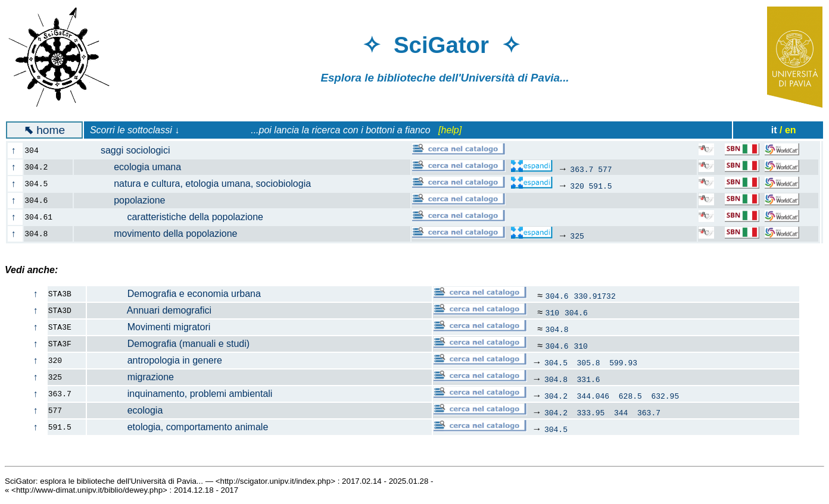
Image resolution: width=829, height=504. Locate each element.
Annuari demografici (149, 310)
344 (621, 412)
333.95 (591, 412)
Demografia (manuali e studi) (169, 344)
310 (552, 312)
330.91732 (595, 296)
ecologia (125, 410)
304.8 (557, 329)
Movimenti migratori (149, 327)
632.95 (665, 396)
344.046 (593, 396)
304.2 (556, 396)
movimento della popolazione (163, 234)
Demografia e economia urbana (174, 294)
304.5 (556, 362)
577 (605, 169)
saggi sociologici (129, 150)
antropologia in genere (155, 360)
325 (577, 236)
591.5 (601, 186)
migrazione (131, 377)
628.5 (630, 396)
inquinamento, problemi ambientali (180, 394)
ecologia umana (135, 167)
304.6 (557, 296)
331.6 (589, 379)
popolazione (127, 200)
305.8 (589, 362)
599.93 (623, 362)
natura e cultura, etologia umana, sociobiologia (200, 184)
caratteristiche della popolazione (176, 217)
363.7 (582, 169)
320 (577, 186)
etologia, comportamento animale (178, 427)
